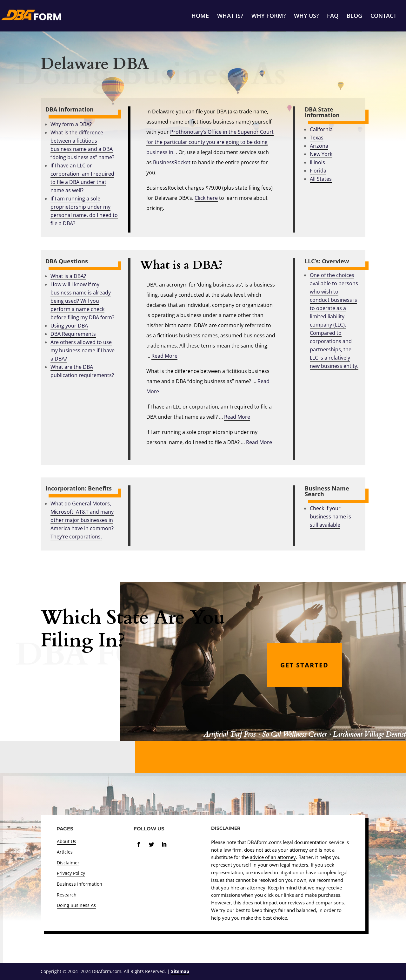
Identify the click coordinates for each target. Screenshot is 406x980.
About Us (67, 841)
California (321, 129)
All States (321, 179)
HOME (200, 16)
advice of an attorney (273, 857)
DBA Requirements (73, 334)
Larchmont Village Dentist (369, 734)
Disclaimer (68, 863)
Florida (318, 171)
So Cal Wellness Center (294, 734)
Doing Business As (76, 905)
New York (321, 154)
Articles (65, 852)
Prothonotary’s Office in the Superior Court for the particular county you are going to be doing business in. (210, 142)
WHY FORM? (269, 16)
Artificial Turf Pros (230, 734)
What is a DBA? (68, 276)
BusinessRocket (172, 162)
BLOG (354, 16)
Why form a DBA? (71, 124)
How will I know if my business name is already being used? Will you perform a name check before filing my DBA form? (82, 301)
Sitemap (180, 971)
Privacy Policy (71, 873)
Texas (317, 138)
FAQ (333, 16)
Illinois (317, 162)
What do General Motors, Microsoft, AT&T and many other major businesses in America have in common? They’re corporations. (82, 520)
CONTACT (383, 16)
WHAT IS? (230, 16)
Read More (164, 356)
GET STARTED (304, 665)
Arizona (319, 146)
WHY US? (306, 16)
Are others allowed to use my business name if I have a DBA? (83, 350)
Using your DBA (69, 326)
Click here (206, 198)
